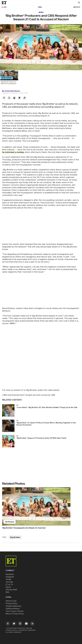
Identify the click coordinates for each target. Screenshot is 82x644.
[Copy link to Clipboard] (25, 98)
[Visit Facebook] (8, 624)
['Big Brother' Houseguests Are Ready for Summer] (41, 506)
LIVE (5, 7)
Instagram (10, 577)
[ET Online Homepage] (5, 3)
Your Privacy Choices (15, 611)
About (8, 587)
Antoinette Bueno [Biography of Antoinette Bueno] (12, 91)
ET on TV (9, 585)
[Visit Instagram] (20, 624)
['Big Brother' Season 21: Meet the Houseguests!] (9, 79)
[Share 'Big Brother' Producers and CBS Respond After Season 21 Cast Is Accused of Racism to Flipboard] (19, 98)
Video (40, 7)
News (41, 12)
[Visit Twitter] (14, 624)
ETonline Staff (11, 590)
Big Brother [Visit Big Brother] (15, 537)
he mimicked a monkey (13, 152)
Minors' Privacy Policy (15, 614)
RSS (7, 592)
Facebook (10, 574)
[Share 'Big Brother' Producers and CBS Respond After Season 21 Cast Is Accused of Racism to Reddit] (14, 98)
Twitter (9, 579)
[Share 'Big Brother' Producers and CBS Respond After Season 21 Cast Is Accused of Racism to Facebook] (4, 98)
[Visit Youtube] (26, 624)
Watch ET (77, 7)
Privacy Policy (11, 604)
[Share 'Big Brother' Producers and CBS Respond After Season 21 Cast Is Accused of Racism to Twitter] (9, 98)
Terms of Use (11, 601)
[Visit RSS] (32, 624)
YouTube (9, 582)
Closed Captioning (13, 606)
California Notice (12, 609)
